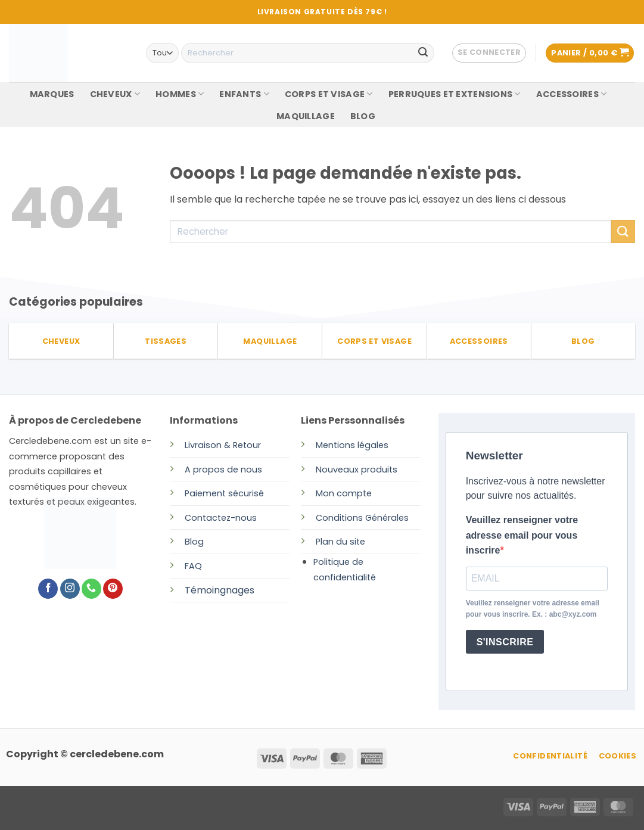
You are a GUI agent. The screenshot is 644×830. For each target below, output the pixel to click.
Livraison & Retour (223, 445)
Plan (325, 542)
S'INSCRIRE (505, 642)
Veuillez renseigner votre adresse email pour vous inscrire (522, 535)
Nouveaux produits (357, 470)
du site (349, 542)
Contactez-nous (221, 518)
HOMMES (180, 94)
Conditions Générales (362, 518)
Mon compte (344, 493)
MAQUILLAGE (306, 116)
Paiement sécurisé (224, 493)
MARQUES (52, 94)
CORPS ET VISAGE (329, 94)
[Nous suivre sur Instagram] (70, 589)
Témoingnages (220, 590)
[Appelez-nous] (91, 589)
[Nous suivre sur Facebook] (48, 589)
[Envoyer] (423, 53)
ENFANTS (244, 94)
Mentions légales (352, 445)
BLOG (363, 116)
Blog (194, 542)
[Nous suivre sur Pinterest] (113, 589)
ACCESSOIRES (572, 94)
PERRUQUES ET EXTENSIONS (455, 94)
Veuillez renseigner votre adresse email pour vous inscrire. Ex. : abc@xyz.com (533, 609)
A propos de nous (223, 470)
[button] (489, 53)
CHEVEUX (115, 94)
